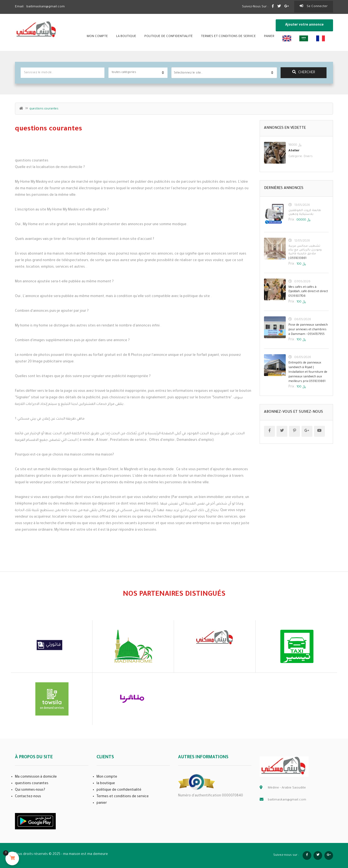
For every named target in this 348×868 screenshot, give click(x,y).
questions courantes (32, 784)
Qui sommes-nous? (30, 790)
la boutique (126, 37)
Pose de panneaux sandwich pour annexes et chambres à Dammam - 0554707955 (308, 330)
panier (269, 37)
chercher (304, 72)
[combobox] (224, 73)
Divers (308, 157)
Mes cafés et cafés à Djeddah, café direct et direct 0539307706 (308, 292)
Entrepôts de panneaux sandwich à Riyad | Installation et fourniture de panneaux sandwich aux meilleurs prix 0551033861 (308, 372)
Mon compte (97, 37)
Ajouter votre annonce (304, 25)
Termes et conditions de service (228, 37)
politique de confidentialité (169, 37)
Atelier (294, 151)
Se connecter (314, 6)
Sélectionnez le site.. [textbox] (188, 73)
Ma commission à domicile (36, 777)
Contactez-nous (28, 797)
